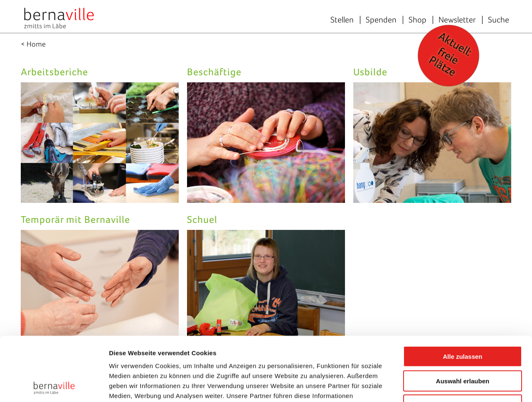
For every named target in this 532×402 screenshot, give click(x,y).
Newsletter (457, 20)
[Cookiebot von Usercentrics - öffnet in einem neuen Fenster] (54, 386)
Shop (417, 20)
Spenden (381, 20)
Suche (499, 20)
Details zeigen (442, 386)
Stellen (342, 20)
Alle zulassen (462, 292)
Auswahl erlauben (463, 317)
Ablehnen (463, 341)
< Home (33, 44)
